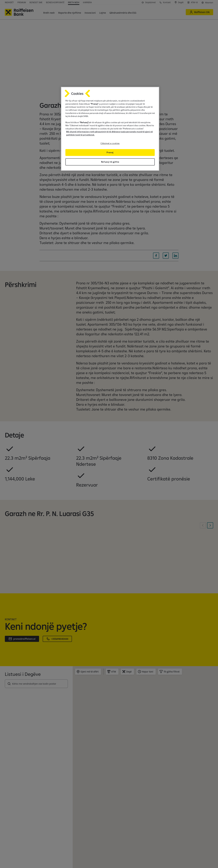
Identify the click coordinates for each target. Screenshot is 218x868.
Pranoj (110, 152)
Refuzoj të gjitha (110, 162)
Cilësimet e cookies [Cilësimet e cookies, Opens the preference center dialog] (110, 143)
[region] (110, 129)
